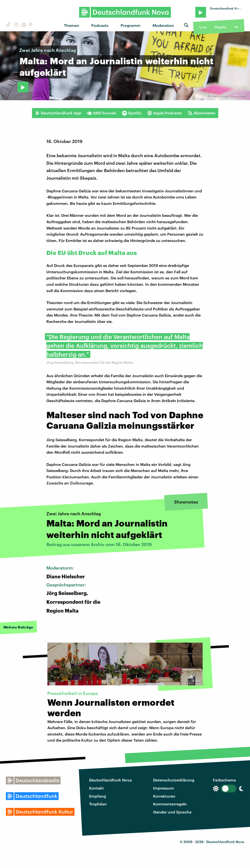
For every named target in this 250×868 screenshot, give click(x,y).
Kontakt (96, 788)
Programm (130, 25)
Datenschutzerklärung (174, 780)
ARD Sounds (102, 113)
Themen (72, 25)
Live (203, 27)
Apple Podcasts (165, 113)
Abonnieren (202, 113)
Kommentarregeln (170, 804)
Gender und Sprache (172, 812)
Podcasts (100, 25)
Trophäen (98, 804)
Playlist (220, 27)
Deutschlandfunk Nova (110, 780)
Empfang (98, 796)
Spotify (132, 113)
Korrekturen (164, 796)
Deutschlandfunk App (58, 113)
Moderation (163, 25)
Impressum (164, 788)
